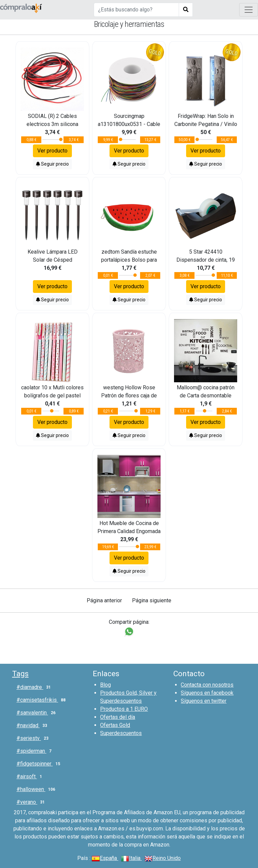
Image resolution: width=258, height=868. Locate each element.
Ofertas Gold (115, 725)
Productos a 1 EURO (124, 709)
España (105, 858)
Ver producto (52, 151)
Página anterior (104, 600)
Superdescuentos (121, 733)
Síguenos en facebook (207, 693)
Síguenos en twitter (204, 701)
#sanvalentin (37, 713)
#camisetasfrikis (42, 700)
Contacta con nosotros (207, 685)
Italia (131, 858)
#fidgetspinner (40, 764)
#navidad (33, 726)
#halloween (37, 789)
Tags (20, 674)
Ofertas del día (118, 717)
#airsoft (31, 777)
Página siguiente (152, 600)
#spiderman (35, 751)
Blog (105, 685)
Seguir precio (52, 164)
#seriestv (34, 738)
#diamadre (35, 687)
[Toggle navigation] (249, 10)
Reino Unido (163, 858)
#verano (32, 802)
